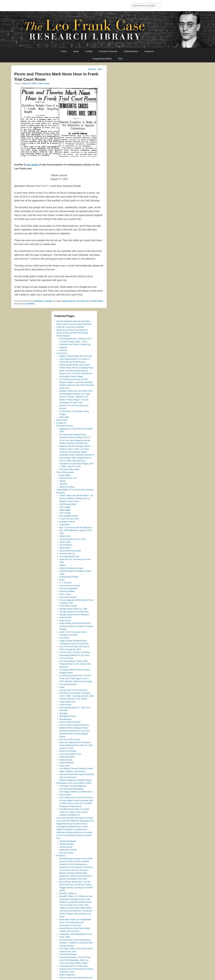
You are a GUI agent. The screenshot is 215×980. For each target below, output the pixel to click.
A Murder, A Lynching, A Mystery (70, 327)
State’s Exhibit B (66, 763)
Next (101, 69)
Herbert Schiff (65, 617)
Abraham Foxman (67, 522)
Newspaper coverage (43, 301)
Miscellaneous (66, 719)
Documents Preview (68, 597)
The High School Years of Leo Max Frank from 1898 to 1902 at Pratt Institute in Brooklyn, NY (74, 812)
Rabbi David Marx (67, 757)
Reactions (149, 51)
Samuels (63, 484)
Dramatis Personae (108, 51)
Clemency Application (69, 588)
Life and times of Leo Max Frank (73, 690)
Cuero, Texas (65, 594)
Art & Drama (62, 353)
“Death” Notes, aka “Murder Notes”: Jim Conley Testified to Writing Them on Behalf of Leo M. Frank (76, 498)
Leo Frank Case (66, 658)
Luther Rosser (66, 705)
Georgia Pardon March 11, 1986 (73, 609)
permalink (30, 304)
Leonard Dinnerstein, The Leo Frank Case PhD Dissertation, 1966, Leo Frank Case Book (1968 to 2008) (75, 960)
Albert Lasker (65, 542)
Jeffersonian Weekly (68, 850)
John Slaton (65, 638)
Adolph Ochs (65, 536)
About (76, 51)
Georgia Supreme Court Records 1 (74, 612)
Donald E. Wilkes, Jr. (68, 893)
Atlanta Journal (68, 301)
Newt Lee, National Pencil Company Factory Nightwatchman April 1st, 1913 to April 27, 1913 (76, 745)
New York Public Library (70, 739)
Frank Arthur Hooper (68, 606)
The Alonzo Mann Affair (69, 469)
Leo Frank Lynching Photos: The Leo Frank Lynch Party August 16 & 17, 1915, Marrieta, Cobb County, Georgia (76, 678)
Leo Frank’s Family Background (73, 786)
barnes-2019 (62, 420)
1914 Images (65, 513)
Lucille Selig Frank (67, 702)
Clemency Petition (67, 591)
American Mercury (67, 554)
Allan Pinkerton (66, 545)
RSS (120, 59)
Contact (89, 51)
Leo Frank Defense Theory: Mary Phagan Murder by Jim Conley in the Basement (75, 664)
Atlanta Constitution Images (71, 568)
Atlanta (62, 565)
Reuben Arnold (66, 760)
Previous (91, 69)
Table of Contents (67, 487)
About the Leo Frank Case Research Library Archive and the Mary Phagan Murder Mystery (72, 333)
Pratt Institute (65, 795)
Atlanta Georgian (67, 844)
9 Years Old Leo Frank (69, 519)
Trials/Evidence (131, 51)
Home (64, 51)
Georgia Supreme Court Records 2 (74, 615)
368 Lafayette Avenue (69, 516)
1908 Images (65, 510)
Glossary (63, 350)
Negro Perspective (67, 975)
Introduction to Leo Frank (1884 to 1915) (74, 783)
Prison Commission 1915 (70, 754)
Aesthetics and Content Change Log (75, 344)
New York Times (66, 853)
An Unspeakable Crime (69, 556)
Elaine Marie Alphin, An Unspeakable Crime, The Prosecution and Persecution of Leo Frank (75, 922)
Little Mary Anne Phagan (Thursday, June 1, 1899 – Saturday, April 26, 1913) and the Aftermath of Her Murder (77, 696)
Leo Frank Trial (82, 301)
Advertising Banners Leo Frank (73, 539)
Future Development (65, 472)
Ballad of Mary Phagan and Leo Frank (76, 356)
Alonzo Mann (65, 548)
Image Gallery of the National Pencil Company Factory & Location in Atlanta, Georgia (76, 626)
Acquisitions (65, 524)
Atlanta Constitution (68, 841)
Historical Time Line (68, 478)
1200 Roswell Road (68, 504)
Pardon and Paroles (68, 751)
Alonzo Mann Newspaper (70, 551)
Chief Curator (44, 84)
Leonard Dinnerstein (68, 684)
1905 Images (65, 507)
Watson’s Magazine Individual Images (76, 780)
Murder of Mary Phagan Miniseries (74, 725)
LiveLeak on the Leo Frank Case (73, 966)
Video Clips (64, 417)
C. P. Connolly (65, 583)
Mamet (62, 481)
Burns (62, 580)
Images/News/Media (102, 59)
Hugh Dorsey (65, 620)
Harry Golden (65, 475)
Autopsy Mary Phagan (69, 577)
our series (32, 165)
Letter (62, 687)
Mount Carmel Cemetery (70, 722)
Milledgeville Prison (68, 716)
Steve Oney (64, 766)
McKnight (63, 713)
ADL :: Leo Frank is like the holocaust (75, 527)
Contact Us (61, 423)
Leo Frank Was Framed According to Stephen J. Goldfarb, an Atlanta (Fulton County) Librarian (76, 943)
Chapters (63, 347)
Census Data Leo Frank (70, 586)
